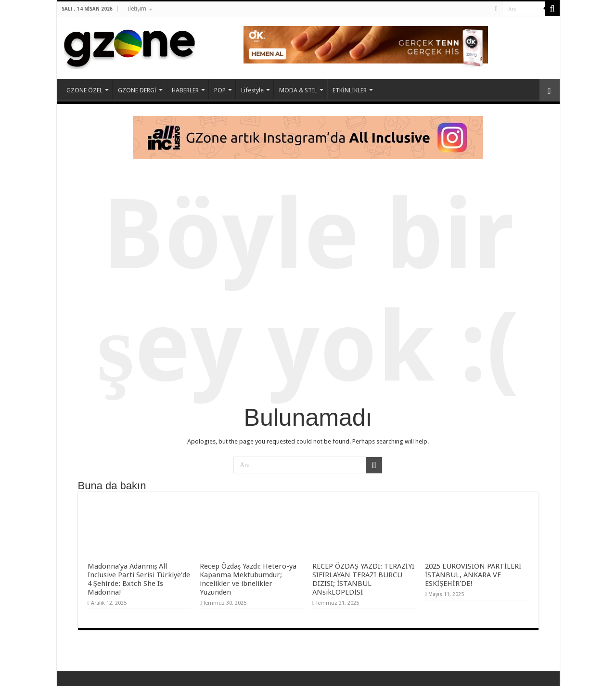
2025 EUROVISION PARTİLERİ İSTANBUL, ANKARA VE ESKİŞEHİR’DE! (473, 575)
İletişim (137, 9)
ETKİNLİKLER (350, 90)
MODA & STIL (298, 90)
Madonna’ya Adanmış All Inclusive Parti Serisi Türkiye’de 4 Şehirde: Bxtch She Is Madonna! (139, 579)
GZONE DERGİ (137, 90)
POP (220, 90)
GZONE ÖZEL (84, 90)
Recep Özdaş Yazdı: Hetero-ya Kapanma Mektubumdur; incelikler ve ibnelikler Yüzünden (248, 579)
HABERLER (185, 90)
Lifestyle (252, 90)
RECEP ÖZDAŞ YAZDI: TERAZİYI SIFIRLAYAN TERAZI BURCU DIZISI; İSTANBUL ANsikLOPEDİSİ (363, 579)
